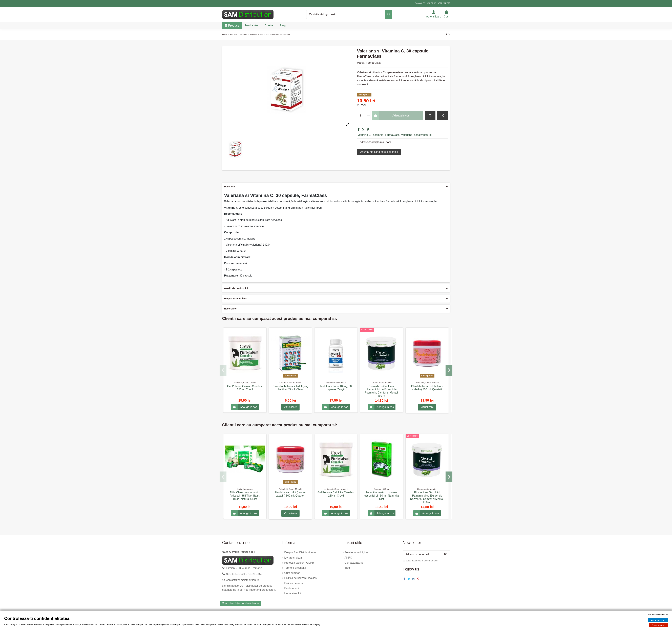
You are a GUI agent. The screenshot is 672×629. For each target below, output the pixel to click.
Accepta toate (658, 620)
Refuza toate (658, 625)
